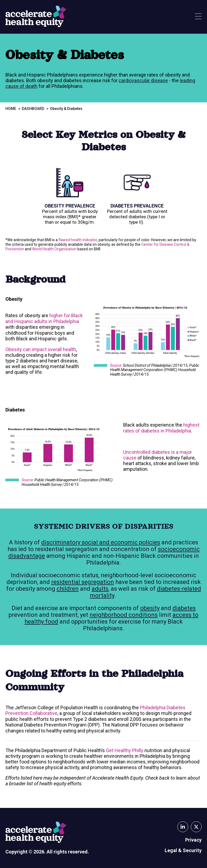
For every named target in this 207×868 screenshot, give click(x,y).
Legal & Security (183, 850)
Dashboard (33, 109)
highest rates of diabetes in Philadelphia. (161, 428)
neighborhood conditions (124, 615)
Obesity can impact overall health (41, 349)
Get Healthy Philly (125, 750)
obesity (150, 608)
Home (11, 109)
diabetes (184, 608)
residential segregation (83, 582)
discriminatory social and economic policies (101, 542)
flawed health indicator (78, 240)
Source (116, 365)
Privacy (193, 840)
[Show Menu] (198, 17)
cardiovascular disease (143, 80)
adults (100, 589)
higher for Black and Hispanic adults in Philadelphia (44, 318)
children (68, 589)
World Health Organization (54, 249)
